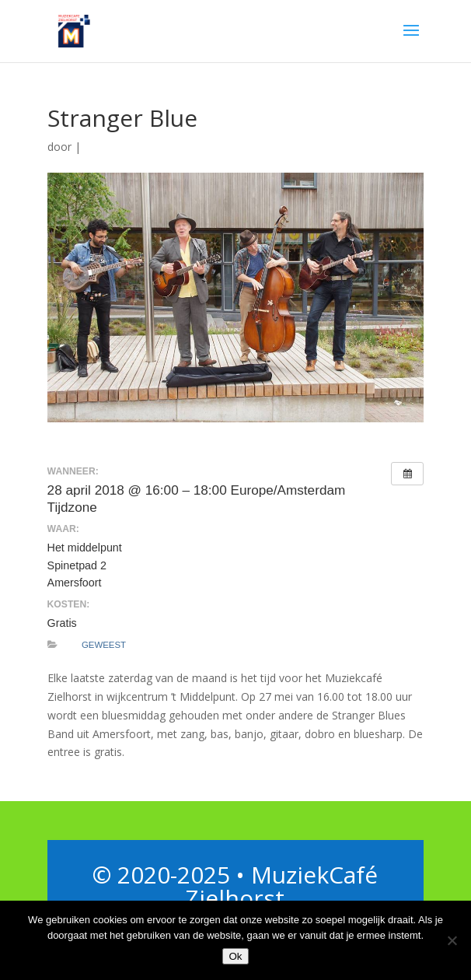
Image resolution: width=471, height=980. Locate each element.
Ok (235, 956)
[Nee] (452, 940)
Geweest (104, 645)
